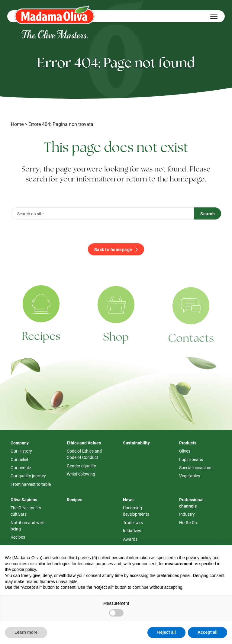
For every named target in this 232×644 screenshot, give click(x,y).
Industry (187, 514)
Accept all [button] (208, 632)
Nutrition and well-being (28, 526)
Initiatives (132, 531)
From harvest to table (31, 484)
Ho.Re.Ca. (189, 522)
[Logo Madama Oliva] (55, 15)
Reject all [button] (166, 632)
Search (208, 214)
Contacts (191, 345)
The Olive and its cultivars (26, 511)
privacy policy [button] (199, 558)
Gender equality (81, 466)
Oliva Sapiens (24, 500)
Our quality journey (28, 476)
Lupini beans (191, 459)
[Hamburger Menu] (214, 16)
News (128, 500)
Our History (21, 451)
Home (17, 124)
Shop (116, 344)
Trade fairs (133, 522)
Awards (130, 539)
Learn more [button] (26, 632)
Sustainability (136, 443)
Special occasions (196, 468)
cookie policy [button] (24, 569)
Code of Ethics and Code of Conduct (84, 454)
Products (188, 443)
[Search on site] (103, 213)
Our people (21, 468)
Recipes (41, 342)
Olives (185, 451)
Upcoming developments (136, 511)
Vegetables (190, 476)
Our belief (19, 459)
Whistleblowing (81, 474)
